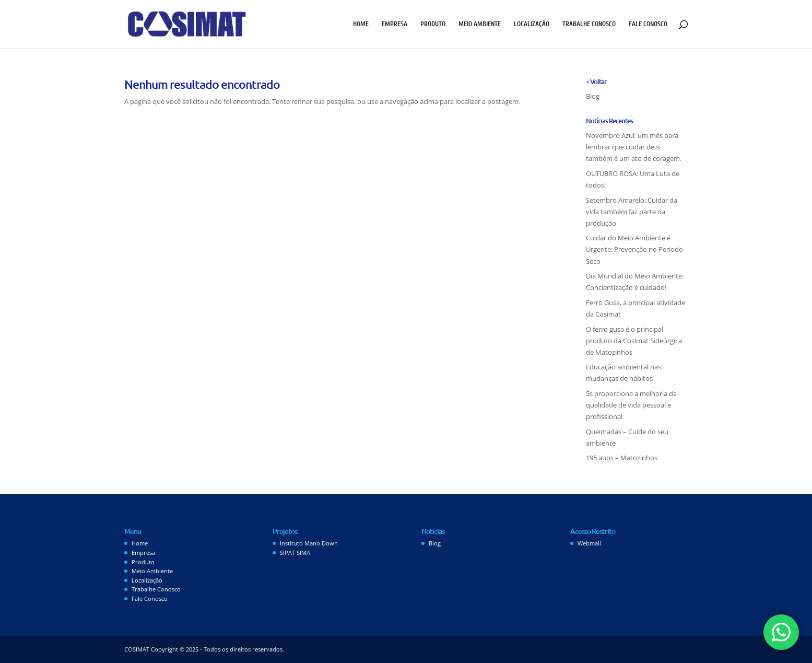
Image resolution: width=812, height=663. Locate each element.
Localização (532, 24)
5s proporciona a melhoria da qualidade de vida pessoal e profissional (631, 405)
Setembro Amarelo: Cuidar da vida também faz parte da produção (632, 212)
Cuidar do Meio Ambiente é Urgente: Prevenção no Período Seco (634, 249)
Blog (593, 96)
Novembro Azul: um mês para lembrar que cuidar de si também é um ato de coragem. (634, 147)
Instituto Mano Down (309, 543)
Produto (433, 24)
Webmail (589, 543)
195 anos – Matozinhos (622, 458)
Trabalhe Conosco (589, 24)
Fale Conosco (648, 24)
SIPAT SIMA (295, 552)
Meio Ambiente (480, 24)
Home (361, 24)
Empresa (395, 24)
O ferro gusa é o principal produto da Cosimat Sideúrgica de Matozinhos (634, 341)
